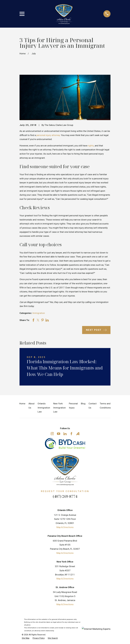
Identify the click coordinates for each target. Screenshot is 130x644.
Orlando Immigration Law (44, 408)
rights (91, 146)
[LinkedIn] (65, 434)
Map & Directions (65, 527)
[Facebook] (71, 434)
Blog (83, 404)
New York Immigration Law (59, 408)
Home (22, 404)
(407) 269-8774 (65, 496)
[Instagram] (52, 434)
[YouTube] (59, 434)
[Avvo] (78, 434)
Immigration (39, 313)
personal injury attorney (48, 135)
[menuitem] (26, 638)
